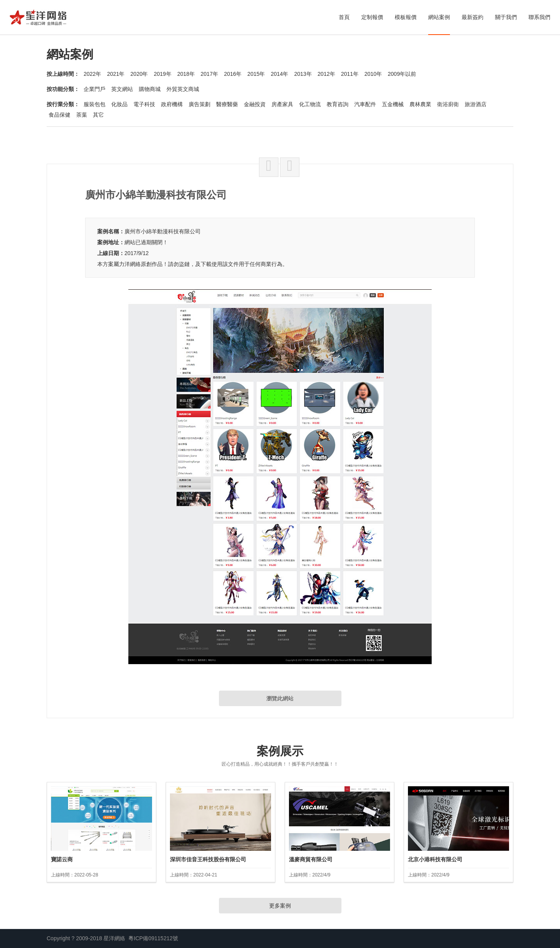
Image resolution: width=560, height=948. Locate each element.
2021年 (116, 74)
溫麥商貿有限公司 (311, 859)
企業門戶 (94, 89)
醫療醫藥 (227, 104)
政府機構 (172, 104)
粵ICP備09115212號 (153, 938)
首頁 (344, 17)
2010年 (373, 74)
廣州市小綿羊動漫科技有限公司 (163, 231)
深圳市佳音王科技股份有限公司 (208, 859)
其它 (98, 115)
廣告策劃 (199, 104)
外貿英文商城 (183, 89)
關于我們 (506, 17)
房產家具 (282, 104)
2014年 (279, 74)
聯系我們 (539, 17)
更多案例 (280, 906)
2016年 (233, 74)
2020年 (139, 74)
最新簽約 (472, 17)
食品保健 (59, 115)
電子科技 (144, 104)
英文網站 (122, 89)
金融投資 (255, 104)
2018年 (186, 74)
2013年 (303, 74)
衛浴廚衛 (448, 104)
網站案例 (439, 17)
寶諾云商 (62, 859)
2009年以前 (402, 74)
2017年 (209, 74)
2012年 (326, 74)
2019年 (162, 74)
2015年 (256, 74)
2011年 (350, 74)
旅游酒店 (476, 104)
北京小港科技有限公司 (435, 859)
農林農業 (420, 104)
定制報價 (372, 17)
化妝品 (119, 104)
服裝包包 (94, 104)
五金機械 (393, 104)
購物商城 (150, 89)
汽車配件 (365, 104)
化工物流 (310, 104)
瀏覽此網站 (280, 698)
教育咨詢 (338, 104)
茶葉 (82, 115)
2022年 (92, 74)
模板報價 (406, 17)
